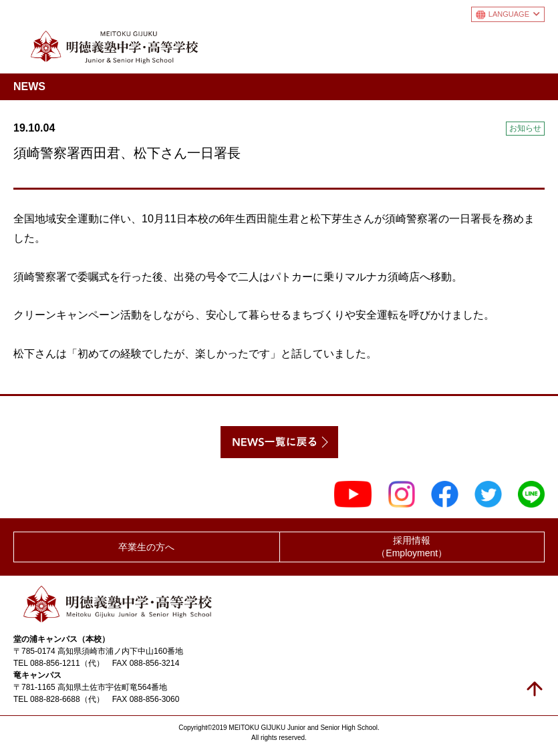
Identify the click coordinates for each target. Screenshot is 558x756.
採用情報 (412, 547)
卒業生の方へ (146, 547)
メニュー (534, 44)
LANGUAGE (514, 14)
